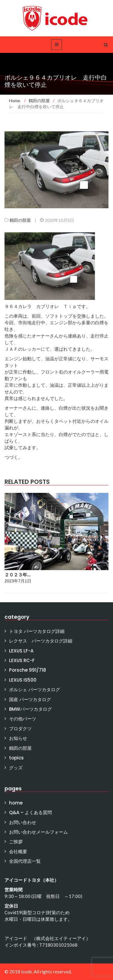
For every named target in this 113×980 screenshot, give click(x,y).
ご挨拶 (16, 842)
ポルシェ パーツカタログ (35, 690)
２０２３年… (17, 575)
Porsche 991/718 (28, 670)
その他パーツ (23, 719)
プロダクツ (20, 729)
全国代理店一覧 (25, 861)
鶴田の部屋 (20, 220)
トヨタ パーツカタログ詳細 (37, 631)
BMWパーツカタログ (30, 709)
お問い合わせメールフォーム (38, 832)
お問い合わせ (23, 822)
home (16, 803)
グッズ (16, 768)
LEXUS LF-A (21, 651)
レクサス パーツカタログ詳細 (41, 641)
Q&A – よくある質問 (30, 812)
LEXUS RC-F (22, 660)
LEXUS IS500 (23, 680)
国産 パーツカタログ (30, 699)
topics (16, 758)
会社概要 (18, 852)
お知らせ (18, 738)
